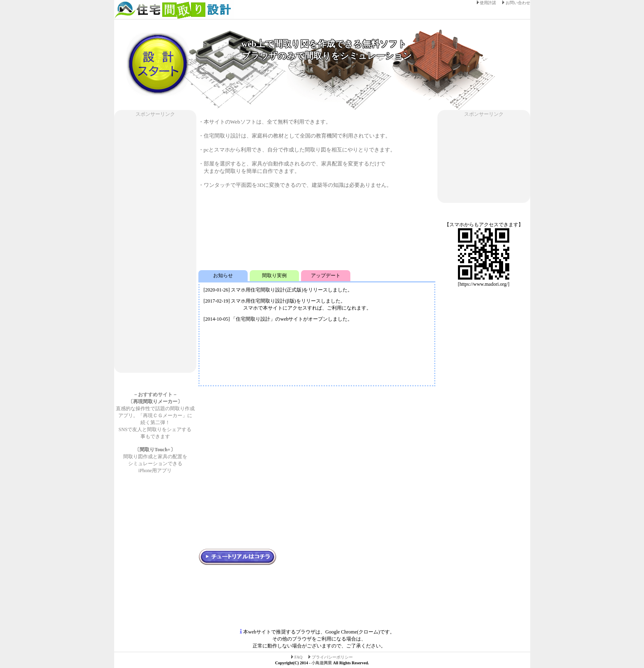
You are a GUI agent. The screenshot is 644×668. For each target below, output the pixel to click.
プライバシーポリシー (331, 657)
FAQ (297, 657)
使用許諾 (487, 3)
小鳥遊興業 (322, 663)
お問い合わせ (516, 3)
